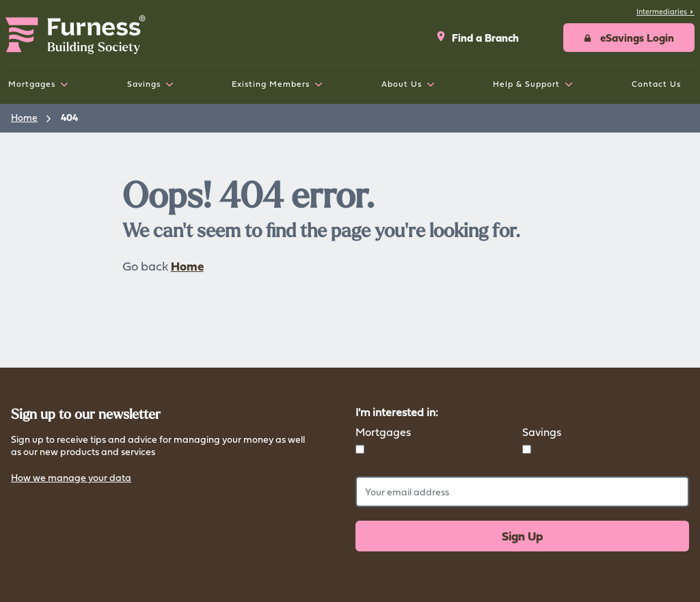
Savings (144, 84)
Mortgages (32, 84)
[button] (629, 38)
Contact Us (656, 84)
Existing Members (271, 84)
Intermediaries (665, 12)
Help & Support (526, 84)
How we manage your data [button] (71, 479)
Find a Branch (477, 38)
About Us (402, 84)
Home (24, 117)
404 (69, 117)
